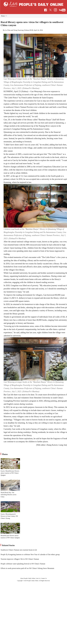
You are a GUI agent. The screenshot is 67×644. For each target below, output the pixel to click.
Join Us (38, 578)
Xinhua (26, 30)
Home (3, 16)
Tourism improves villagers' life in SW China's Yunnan (20, 559)
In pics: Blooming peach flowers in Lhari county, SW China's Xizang (9, 516)
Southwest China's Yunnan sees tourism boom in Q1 (19, 550)
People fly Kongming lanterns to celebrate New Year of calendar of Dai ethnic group (30, 554)
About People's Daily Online (28, 578)
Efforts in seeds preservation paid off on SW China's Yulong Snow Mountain (27, 568)
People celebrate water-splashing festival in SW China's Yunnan (23, 564)
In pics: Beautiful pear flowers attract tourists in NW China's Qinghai (10, 473)
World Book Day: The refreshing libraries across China (9, 495)
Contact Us (44, 578)
